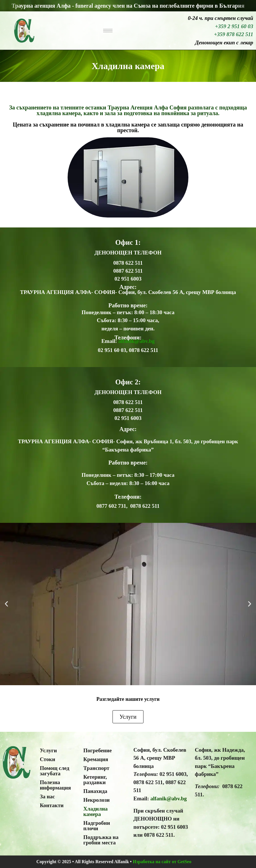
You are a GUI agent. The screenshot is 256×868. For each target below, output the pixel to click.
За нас (47, 796)
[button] (6, 604)
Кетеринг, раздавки (95, 780)
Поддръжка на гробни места (101, 840)
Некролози (96, 800)
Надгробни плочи (97, 826)
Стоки (47, 759)
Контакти (52, 805)
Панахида (95, 791)
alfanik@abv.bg (136, 341)
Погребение (97, 750)
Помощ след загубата (55, 771)
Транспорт (96, 768)
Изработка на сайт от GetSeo (162, 862)
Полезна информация (55, 785)
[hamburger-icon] (108, 31)
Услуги (48, 750)
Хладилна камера (95, 811)
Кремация (96, 759)
